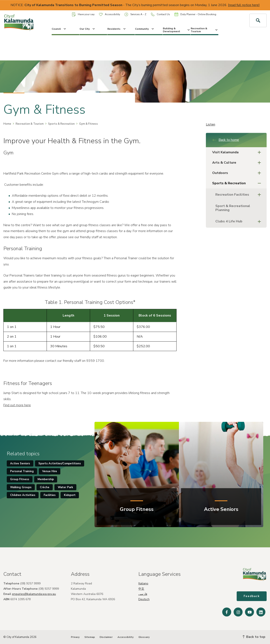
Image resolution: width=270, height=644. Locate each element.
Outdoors (238, 173)
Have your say (83, 14)
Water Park (65, 487)
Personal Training (22, 471)
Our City (88, 29)
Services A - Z (135, 14)
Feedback (252, 596)
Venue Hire (50, 471)
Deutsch (144, 599)
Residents (117, 29)
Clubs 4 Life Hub (239, 221)
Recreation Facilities (239, 195)
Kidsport (70, 495)
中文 (141, 589)
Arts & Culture (238, 163)
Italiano (143, 583)
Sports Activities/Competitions (60, 464)
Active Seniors (20, 464)
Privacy (75, 637)
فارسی (143, 594)
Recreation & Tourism (205, 30)
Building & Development (177, 30)
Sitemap (90, 637)
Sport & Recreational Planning (233, 208)
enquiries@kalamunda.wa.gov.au (34, 594)
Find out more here (17, 405)
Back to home (226, 140)
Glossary (144, 637)
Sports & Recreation (61, 124)
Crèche (45, 487)
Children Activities (23, 495)
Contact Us (160, 14)
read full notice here (244, 5)
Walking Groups (21, 487)
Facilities (50, 495)
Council (59, 29)
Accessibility (109, 14)
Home (7, 124)
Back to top (254, 637)
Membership (46, 479)
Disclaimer (106, 637)
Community (145, 29)
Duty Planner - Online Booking (195, 14)
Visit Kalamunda (238, 152)
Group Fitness (20, 479)
